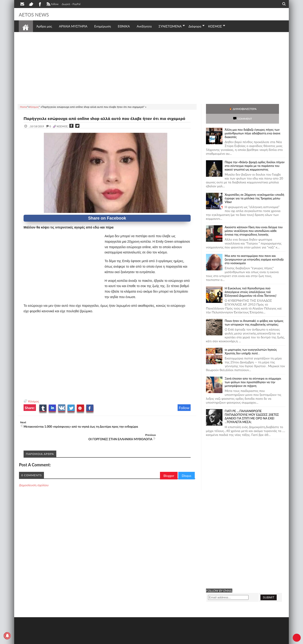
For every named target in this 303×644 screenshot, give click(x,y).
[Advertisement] (151, 67)
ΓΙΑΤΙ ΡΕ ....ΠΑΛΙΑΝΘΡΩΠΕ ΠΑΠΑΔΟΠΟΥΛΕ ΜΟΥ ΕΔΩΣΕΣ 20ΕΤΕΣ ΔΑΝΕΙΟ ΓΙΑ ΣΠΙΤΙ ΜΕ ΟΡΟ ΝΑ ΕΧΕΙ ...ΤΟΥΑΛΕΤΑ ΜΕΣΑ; (252, 407)
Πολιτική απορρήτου (105, 640)
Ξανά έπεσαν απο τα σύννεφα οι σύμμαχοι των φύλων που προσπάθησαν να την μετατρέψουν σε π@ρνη (253, 372)
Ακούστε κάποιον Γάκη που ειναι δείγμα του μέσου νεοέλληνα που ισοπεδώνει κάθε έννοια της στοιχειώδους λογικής (254, 221)
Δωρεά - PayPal (71, 4)
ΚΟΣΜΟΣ (215, 26)
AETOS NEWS (38, 14)
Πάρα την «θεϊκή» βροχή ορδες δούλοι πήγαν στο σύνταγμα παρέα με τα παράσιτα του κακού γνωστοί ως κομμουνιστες (255, 156)
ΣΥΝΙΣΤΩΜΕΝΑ (170, 26)
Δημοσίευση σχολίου (34, 482)
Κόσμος (34, 407)
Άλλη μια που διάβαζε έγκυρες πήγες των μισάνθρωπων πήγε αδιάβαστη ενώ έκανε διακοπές (253, 123)
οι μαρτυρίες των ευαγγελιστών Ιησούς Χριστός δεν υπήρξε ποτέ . (251, 342)
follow (52, 5)
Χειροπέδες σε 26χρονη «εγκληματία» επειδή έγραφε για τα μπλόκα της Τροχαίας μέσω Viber (254, 188)
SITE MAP (84, 640)
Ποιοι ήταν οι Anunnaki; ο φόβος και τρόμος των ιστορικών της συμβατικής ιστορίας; (254, 313)
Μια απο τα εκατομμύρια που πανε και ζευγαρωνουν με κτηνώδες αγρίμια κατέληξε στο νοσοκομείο (254, 250)
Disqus (187, 472)
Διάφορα (195, 26)
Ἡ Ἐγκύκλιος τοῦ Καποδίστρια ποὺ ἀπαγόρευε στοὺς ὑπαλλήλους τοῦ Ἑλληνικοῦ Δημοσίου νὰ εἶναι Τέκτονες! (251, 282)
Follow (184, 413)
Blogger (169, 472)
